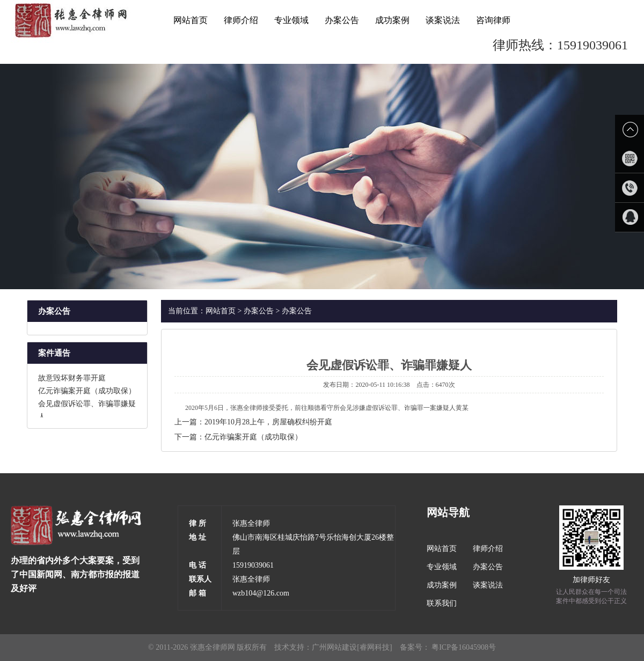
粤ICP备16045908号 (464, 647)
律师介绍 (241, 20)
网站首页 (191, 20)
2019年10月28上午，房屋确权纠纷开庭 (268, 422)
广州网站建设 (334, 647)
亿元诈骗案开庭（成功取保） (87, 392)
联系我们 (442, 603)
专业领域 (291, 20)
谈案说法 (443, 20)
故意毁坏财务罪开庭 (72, 379)
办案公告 (342, 20)
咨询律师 (493, 20)
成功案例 (392, 20)
